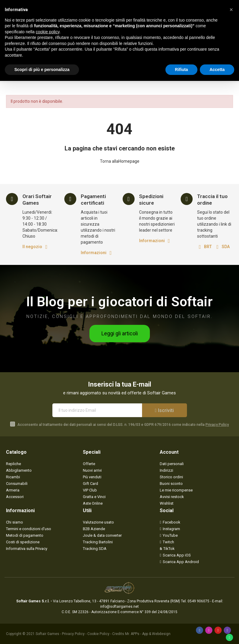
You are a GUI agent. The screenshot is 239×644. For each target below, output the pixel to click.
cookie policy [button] (48, 32)
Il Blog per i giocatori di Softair (119, 302)
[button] (120, 334)
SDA (226, 247)
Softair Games (47, 634)
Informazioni (94, 253)
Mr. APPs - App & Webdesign (148, 634)
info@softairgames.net (119, 607)
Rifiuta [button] (182, 70)
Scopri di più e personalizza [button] (42, 70)
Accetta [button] (217, 70)
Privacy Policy (217, 425)
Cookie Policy (98, 634)
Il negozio (32, 247)
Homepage (129, 161)
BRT (208, 247)
